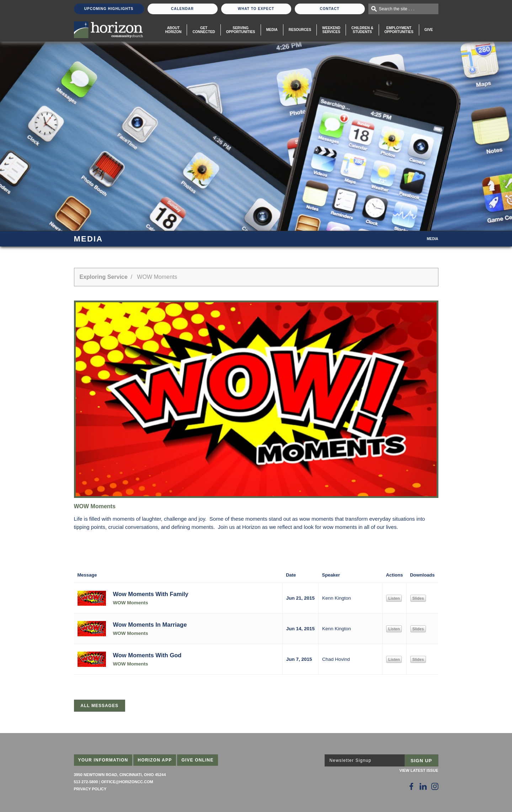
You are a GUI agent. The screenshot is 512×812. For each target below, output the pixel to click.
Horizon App (155, 760)
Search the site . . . (397, 9)
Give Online (198, 760)
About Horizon (173, 30)
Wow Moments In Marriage (150, 625)
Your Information (103, 760)
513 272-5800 (86, 782)
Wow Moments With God (147, 655)
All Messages (100, 706)
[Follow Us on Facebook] (411, 786)
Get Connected (204, 30)
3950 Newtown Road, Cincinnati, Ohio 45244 (120, 775)
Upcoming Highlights (109, 9)
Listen (394, 598)
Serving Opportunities (241, 30)
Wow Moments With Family (151, 594)
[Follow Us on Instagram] (435, 786)
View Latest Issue (419, 770)
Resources (300, 30)
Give (429, 30)
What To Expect (256, 9)
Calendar (182, 9)
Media (272, 30)
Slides (418, 598)
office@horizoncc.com (127, 782)
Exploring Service (104, 277)
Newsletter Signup (351, 760)
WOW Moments (131, 603)
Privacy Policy (90, 789)
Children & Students (362, 30)
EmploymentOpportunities (399, 30)
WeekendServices (331, 30)
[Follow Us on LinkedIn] (423, 786)
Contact (329, 9)
